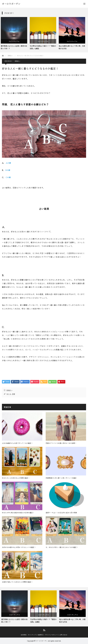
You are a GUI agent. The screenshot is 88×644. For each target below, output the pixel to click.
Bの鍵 (8, 170)
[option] (15, 33)
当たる (9, 394)
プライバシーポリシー (51, 635)
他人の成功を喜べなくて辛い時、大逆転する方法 (73, 47)
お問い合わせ (63, 635)
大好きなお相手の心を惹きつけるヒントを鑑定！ (19, 547)
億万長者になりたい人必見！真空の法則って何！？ (15, 47)
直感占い (17, 61)
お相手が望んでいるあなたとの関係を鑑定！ (17, 582)
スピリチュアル (15, 41)
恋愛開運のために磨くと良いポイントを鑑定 (61, 478)
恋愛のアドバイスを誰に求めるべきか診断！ (61, 443)
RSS (44, 630)
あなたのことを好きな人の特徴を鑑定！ (16, 478)
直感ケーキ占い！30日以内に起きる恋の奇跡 (61, 513)
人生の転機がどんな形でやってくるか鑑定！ (17, 443)
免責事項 (40, 635)
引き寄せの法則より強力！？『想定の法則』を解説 (44, 47)
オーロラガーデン (42, 641)
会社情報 (23, 635)
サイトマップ (32, 635)
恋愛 (13, 394)
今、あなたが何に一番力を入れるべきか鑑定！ (62, 547)
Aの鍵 (8, 163)
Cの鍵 (8, 177)
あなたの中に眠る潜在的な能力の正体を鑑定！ (18, 513)
